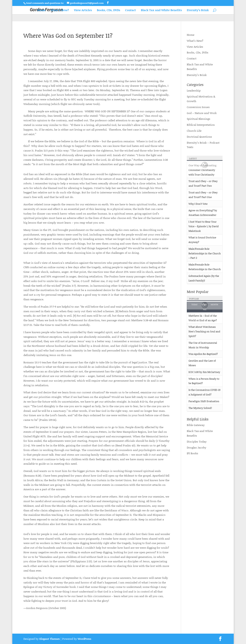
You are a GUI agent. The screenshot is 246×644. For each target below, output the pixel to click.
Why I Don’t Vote (198, 204)
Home (41, 10)
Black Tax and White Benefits (161, 10)
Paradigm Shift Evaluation (204, 401)
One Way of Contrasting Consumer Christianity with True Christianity (202, 170)
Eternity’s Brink (198, 10)
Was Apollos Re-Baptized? (203, 354)
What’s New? (60, 10)
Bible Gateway (196, 425)
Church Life (194, 131)
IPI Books (192, 453)
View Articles (83, 10)
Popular (194, 299)
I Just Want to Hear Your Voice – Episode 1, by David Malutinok (204, 226)
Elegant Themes (50, 639)
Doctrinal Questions (199, 137)
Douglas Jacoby (197, 447)
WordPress (84, 639)
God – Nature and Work (202, 113)
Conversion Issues (198, 107)
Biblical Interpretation (201, 125)
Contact (130, 10)
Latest (193, 159)
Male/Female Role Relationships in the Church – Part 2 (205, 253)
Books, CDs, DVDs (108, 10)
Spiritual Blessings (199, 119)
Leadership (194, 90)
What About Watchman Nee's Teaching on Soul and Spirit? (204, 331)
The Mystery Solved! (200, 408)
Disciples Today (197, 441)
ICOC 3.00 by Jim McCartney (204, 372)
